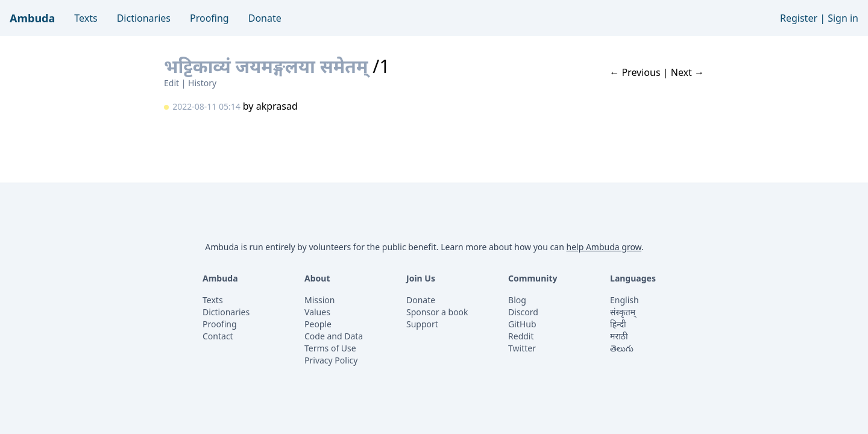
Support (422, 324)
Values (317, 312)
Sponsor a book (437, 312)
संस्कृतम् (623, 312)
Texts (86, 18)
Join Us (421, 278)
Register (799, 18)
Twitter (522, 348)
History (202, 83)
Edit (171, 83)
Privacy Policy (331, 360)
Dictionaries (144, 18)
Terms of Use (330, 348)
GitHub (522, 324)
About (317, 278)
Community (533, 278)
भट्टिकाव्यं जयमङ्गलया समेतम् (268, 66)
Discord (523, 312)
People (318, 324)
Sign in (843, 18)
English (624, 300)
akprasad (277, 106)
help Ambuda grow (604, 247)
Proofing (209, 18)
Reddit (521, 336)
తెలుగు (622, 348)
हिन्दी (618, 324)
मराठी (619, 336)
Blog (517, 300)
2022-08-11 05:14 (206, 106)
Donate (265, 18)
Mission (319, 300)
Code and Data (334, 336)
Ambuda (32, 18)
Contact (218, 336)
